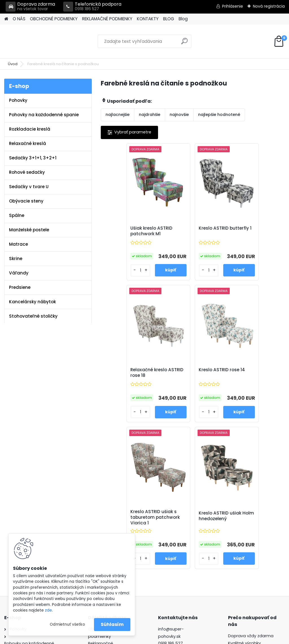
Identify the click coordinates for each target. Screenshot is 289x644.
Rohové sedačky (27, 172)
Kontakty (97, 516)
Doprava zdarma (30, 7)
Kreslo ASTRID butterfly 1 (183, 231)
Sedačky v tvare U (29, 187)
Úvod (13, 64)
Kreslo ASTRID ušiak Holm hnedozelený (251, 374)
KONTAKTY (148, 19)
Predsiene (20, 287)
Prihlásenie (233, 6)
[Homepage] (6, 19)
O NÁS (19, 19)
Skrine (16, 259)
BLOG (169, 19)
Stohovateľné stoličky (33, 316)
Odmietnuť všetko (67, 624)
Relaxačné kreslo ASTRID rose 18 (248, 231)
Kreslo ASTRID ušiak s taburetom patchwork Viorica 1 (191, 375)
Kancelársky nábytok (32, 302)
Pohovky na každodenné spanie (44, 115)
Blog (183, 19)
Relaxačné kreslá (28, 143)
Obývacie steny (26, 201)
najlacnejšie (118, 115)
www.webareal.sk (167, 639)
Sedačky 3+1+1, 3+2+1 (33, 158)
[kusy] (115, 270)
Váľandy (19, 273)
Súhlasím (112, 624)
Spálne (17, 215)
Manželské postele (29, 230)
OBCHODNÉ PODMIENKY (54, 19)
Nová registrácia (269, 6)
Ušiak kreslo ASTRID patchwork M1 (128, 231)
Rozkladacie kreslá (30, 129)
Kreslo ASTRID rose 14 (130, 372)
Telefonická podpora (92, 7)
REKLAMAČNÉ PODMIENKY (107, 19)
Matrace (18, 244)
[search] (184, 43)
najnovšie (179, 115)
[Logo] (43, 41)
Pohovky (18, 100)
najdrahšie (150, 115)
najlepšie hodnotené (219, 115)
